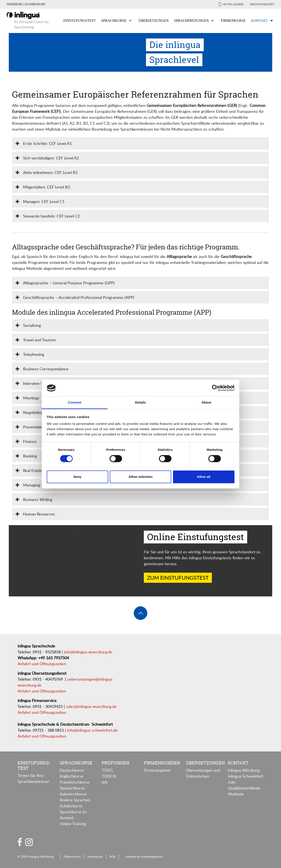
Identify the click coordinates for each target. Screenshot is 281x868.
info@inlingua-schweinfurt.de (92, 730)
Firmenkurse (233, 21)
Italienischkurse (73, 794)
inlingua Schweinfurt (246, 776)
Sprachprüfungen (191, 21)
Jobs (232, 782)
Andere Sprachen (75, 800)
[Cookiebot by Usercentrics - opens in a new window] (215, 388)
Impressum (95, 856)
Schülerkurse (71, 806)
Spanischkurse (72, 788)
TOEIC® (109, 776)
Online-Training (73, 824)
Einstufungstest (262, 4)
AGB (112, 856)
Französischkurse (75, 782)
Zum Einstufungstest (178, 578)
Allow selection (140, 477)
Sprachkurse (114, 21)
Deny (77, 477)
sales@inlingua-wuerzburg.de (91, 706)
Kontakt (259, 21)
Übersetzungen (154, 21)
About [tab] (206, 403)
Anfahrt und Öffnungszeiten (42, 664)
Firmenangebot (157, 770)
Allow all (204, 477)
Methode (236, 794)
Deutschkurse (72, 770)
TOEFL (107, 770)
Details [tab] (140, 403)
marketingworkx (152, 856)
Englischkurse (72, 776)
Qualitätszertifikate (244, 788)
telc (105, 782)
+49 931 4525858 (233, 4)
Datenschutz (72, 856)
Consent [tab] (75, 403)
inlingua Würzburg (244, 770)
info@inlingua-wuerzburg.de (88, 652)
